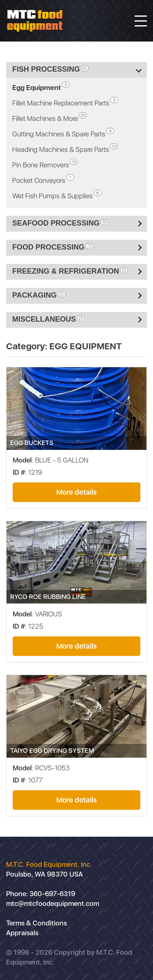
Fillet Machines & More (50, 117)
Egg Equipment (41, 87)
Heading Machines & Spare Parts (65, 148)
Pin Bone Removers (45, 164)
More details (76, 492)
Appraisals (22, 933)
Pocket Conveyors (43, 179)
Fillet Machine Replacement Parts (65, 102)
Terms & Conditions (37, 923)
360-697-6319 (52, 894)
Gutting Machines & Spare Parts (63, 133)
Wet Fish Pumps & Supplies (57, 195)
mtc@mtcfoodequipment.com (53, 903)
